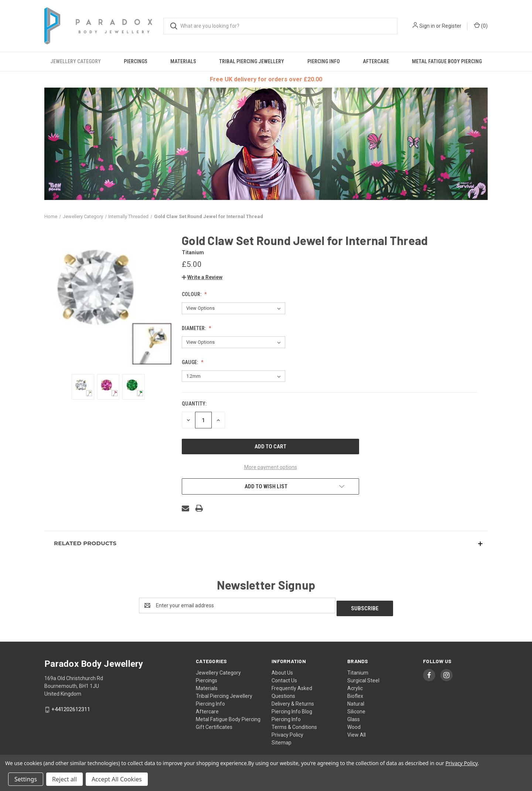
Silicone (356, 709)
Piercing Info (324, 61)
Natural (356, 701)
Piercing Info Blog (292, 709)
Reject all (64, 779)
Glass (354, 716)
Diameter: (194, 328)
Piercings (136, 61)
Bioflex (355, 693)
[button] (202, 277)
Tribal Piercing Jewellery (252, 61)
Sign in (427, 26)
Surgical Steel (363, 678)
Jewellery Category (76, 61)
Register (452, 26)
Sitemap (282, 740)
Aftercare (376, 61)
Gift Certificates (214, 724)
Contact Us (284, 678)
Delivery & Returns (293, 701)
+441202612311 (71, 706)
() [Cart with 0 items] (481, 26)
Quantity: (194, 404)
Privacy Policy (287, 732)
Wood (354, 724)
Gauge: (190, 362)
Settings (26, 779)
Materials (183, 61)
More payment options (271, 467)
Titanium (358, 670)
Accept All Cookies (117, 779)
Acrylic (355, 685)
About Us (282, 670)
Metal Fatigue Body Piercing (447, 61)
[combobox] (280, 26)
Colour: (192, 294)
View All (357, 732)
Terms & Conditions (294, 724)
